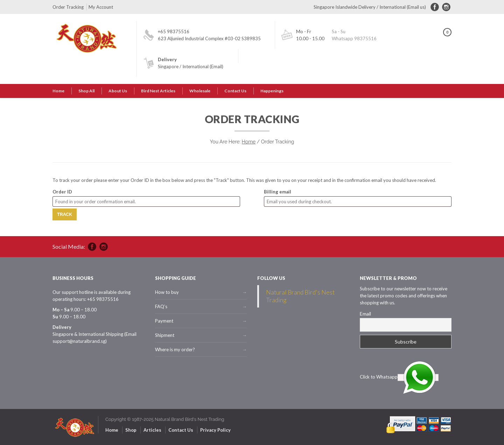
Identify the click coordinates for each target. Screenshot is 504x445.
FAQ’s (161, 306)
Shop (131, 430)
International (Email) (203, 66)
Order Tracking (68, 7)
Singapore (168, 66)
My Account (101, 7)
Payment (164, 321)
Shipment (165, 335)
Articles (152, 430)
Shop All (86, 91)
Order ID (62, 192)
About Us (118, 91)
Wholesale (200, 91)
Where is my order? (175, 349)
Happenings (272, 91)
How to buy (167, 292)
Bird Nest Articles (158, 91)
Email (365, 314)
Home (58, 91)
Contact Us (235, 91)
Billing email (278, 192)
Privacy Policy (215, 430)
